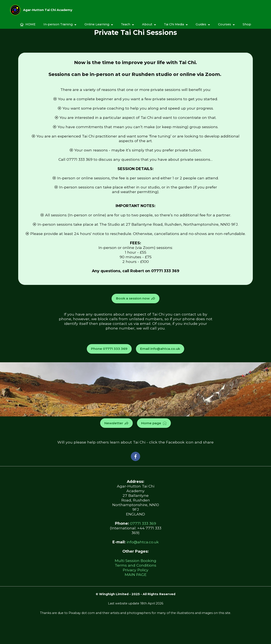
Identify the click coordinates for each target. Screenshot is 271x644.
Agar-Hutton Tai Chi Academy (48, 11)
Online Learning (97, 27)
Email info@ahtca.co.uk (159, 348)
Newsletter (117, 422)
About (147, 27)
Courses (225, 27)
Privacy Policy (136, 569)
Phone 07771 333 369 (111, 348)
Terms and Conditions (135, 564)
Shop (247, 27)
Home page (153, 422)
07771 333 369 (143, 522)
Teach (126, 27)
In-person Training (58, 27)
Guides (201, 27)
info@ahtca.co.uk (143, 541)
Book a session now (135, 298)
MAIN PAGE (136, 574)
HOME (28, 27)
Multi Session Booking (135, 560)
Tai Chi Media (174, 27)
